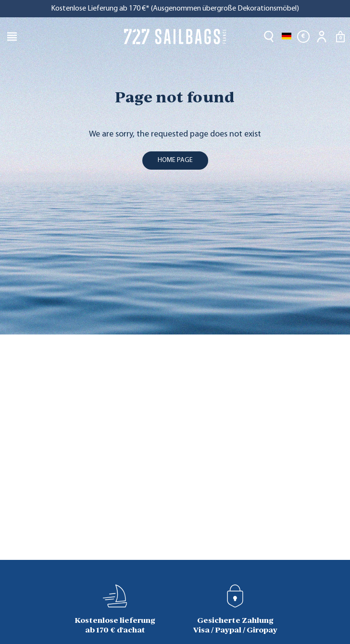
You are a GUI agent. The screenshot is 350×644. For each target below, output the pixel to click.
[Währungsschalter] (303, 37)
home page (175, 160)
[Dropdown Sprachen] (287, 37)
